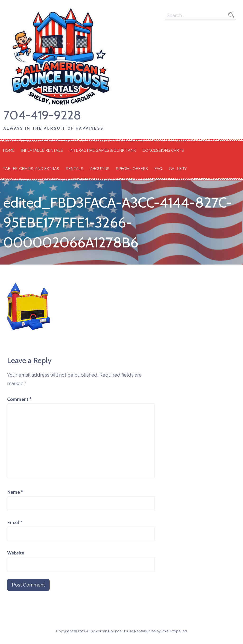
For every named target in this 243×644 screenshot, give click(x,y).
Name (15, 492)
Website (16, 553)
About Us (100, 169)
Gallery (178, 169)
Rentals (75, 169)
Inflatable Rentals (42, 150)
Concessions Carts (163, 150)
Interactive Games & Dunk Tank (103, 150)
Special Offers (132, 169)
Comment (19, 399)
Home (9, 150)
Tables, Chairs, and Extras (31, 169)
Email (15, 522)
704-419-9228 (42, 115)
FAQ (158, 169)
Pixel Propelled (174, 631)
